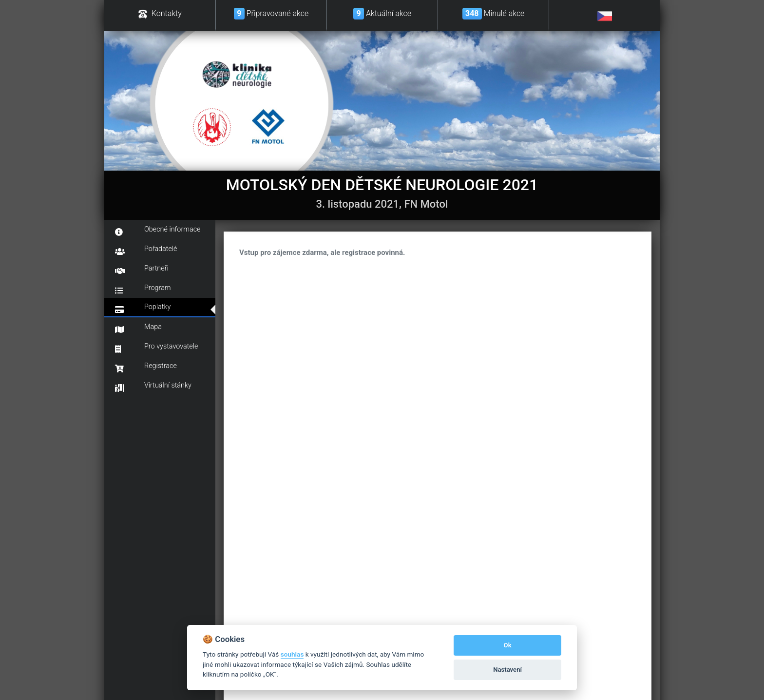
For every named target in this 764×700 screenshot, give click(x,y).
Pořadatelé (146, 250)
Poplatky (143, 308)
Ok (508, 645)
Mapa (138, 328)
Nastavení (507, 670)
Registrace (146, 367)
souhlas (292, 654)
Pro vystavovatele (156, 348)
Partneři (142, 270)
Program (143, 289)
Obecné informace (158, 231)
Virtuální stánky (153, 387)
